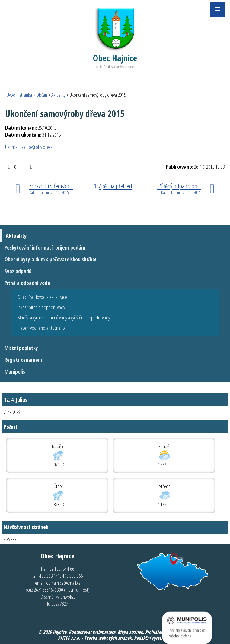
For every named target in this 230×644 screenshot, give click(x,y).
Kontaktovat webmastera (92, 632)
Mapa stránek (130, 632)
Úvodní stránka (19, 95)
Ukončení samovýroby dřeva (29, 147)
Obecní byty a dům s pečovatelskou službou (51, 259)
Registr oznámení (23, 360)
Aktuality (58, 95)
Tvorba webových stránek (108, 638)
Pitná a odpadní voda (27, 283)
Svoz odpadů (18, 271)
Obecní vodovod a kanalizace (42, 297)
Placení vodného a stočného (41, 328)
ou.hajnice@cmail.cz (63, 583)
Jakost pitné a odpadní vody (41, 307)
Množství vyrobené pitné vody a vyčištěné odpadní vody (64, 317)
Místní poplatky (21, 348)
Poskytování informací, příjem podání (45, 248)
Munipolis (15, 372)
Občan (42, 95)
